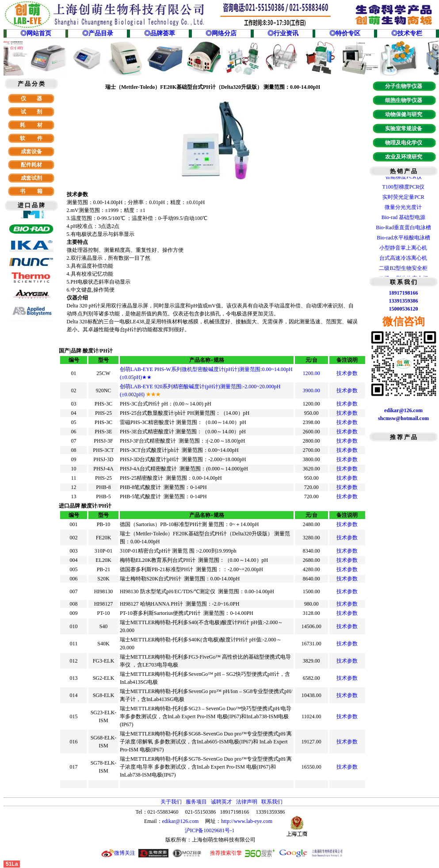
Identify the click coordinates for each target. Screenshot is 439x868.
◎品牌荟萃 (160, 33)
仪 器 (31, 99)
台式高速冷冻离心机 (403, 259)
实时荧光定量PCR (403, 198)
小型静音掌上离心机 (403, 249)
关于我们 (171, 802)
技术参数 (347, 373)
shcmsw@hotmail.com (403, 418)
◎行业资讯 (283, 33)
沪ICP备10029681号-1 (210, 830)
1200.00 (311, 373)
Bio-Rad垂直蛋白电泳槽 (403, 228)
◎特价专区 (345, 33)
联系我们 (272, 802)
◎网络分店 (221, 33)
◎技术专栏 (407, 33)
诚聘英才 (221, 802)
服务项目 (196, 802)
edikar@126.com (181, 821)
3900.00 (311, 390)
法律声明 (247, 802)
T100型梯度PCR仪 (403, 188)
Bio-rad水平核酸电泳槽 (403, 239)
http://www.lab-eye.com (247, 821)
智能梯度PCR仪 (403, 178)
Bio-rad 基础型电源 (404, 218)
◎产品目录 (98, 33)
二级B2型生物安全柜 (403, 269)
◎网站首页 (36, 33)
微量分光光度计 (403, 208)
